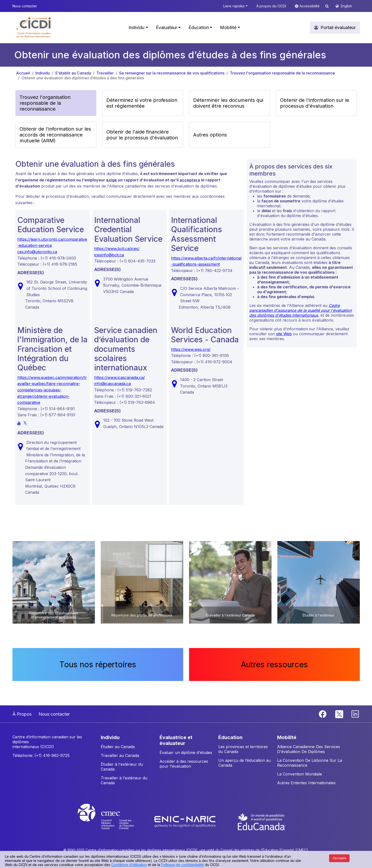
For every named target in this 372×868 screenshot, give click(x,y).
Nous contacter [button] (25, 6)
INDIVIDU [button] (110, 737)
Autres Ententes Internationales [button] (306, 783)
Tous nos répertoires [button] (98, 664)
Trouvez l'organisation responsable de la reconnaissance (282, 73)
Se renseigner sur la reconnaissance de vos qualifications (172, 73)
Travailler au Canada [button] (120, 755)
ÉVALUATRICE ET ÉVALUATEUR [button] (176, 740)
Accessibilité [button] (310, 6)
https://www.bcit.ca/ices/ (117, 249)
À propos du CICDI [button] (271, 6)
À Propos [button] (22, 714)
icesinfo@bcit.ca (109, 255)
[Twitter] (339, 714)
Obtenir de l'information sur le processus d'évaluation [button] (315, 103)
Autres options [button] (210, 135)
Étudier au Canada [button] (118, 747)
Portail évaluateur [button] (338, 27)
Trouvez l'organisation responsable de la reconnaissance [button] (45, 103)
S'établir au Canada (73, 73)
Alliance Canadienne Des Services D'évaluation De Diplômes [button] (309, 749)
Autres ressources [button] (274, 664)
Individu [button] (136, 27)
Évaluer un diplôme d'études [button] (186, 753)
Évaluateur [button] (166, 27)
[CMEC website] (112, 821)
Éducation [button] (199, 27)
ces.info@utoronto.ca (37, 252)
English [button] (346, 6)
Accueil (23, 73)
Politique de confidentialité (182, 865)
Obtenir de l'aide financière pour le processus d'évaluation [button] (142, 135)
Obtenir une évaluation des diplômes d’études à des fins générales (83, 78)
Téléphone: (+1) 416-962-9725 (41, 755)
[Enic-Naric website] (186, 821)
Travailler (105, 73)
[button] (34, 28)
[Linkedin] (355, 714)
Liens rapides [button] (234, 6)
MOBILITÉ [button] (287, 737)
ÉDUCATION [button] (230, 737)
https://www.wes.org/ (191, 349)
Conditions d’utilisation (129, 865)
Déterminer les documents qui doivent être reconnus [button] (228, 103)
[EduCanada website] (262, 821)
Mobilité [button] (228, 27)
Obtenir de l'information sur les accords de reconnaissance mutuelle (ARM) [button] (55, 135)
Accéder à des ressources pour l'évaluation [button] (184, 764)
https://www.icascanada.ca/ (120, 377)
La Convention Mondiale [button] (300, 774)
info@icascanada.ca (112, 384)
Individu (43, 73)
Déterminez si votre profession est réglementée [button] (142, 103)
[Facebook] (323, 714)
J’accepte (339, 858)
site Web (284, 334)
